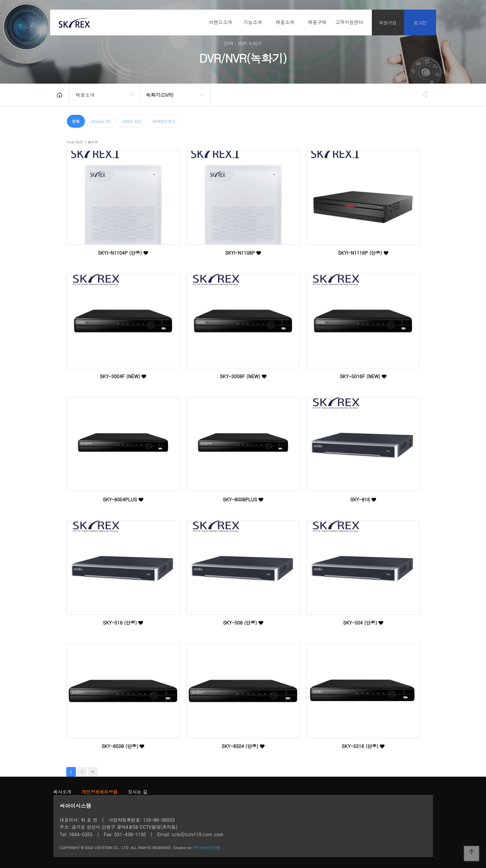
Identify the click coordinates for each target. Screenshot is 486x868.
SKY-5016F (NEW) (363, 376)
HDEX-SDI (132, 121)
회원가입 (388, 23)
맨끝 (93, 772)
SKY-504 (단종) (363, 623)
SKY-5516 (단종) (363, 746)
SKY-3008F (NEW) (243, 376)
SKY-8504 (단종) (243, 746)
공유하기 (421, 94)
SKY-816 (363, 499)
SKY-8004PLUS (123, 499)
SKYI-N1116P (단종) (363, 253)
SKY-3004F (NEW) (123, 376)
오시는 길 (138, 792)
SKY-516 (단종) (123, 623)
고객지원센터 (349, 22)
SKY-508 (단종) (243, 623)
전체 (76, 121)
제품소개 (285, 22)
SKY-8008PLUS (243, 499)
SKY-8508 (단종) (123, 746)
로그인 (420, 23)
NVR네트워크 (164, 121)
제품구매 (317, 22)
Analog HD (101, 121)
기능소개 (253, 22)
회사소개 (62, 792)
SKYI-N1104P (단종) (123, 253)
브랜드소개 (220, 22)
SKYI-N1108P (243, 253)
